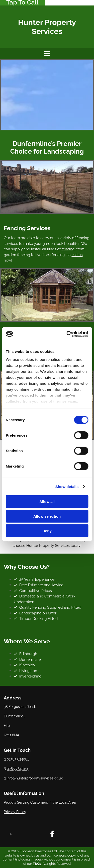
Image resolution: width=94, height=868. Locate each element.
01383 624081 (18, 759)
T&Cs (37, 864)
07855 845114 (18, 769)
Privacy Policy (15, 812)
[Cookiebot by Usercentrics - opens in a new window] (67, 334)
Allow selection (47, 516)
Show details (67, 486)
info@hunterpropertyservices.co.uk (35, 778)
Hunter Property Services (47, 27)
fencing (68, 249)
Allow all (47, 502)
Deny (47, 531)
